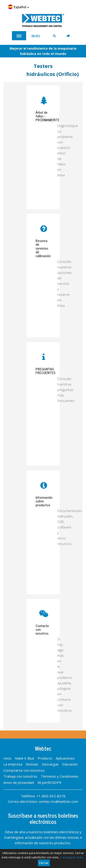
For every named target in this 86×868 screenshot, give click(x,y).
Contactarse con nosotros (24, 770)
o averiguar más (71, 857)
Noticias (32, 764)
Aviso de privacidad (19, 782)
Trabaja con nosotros (20, 776)
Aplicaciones (65, 758)
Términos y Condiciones (60, 776)
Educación (70, 764)
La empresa (13, 764)
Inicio (7, 758)
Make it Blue (25, 758)
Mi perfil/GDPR (49, 782)
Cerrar (44, 863)
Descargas (50, 764)
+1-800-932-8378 (51, 796)
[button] (37, 36)
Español (19, 7)
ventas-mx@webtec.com (58, 801)
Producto (45, 758)
